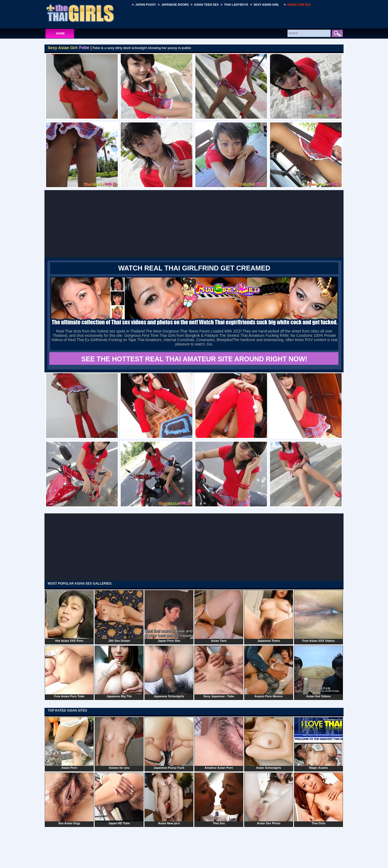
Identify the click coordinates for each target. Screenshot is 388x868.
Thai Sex (219, 799)
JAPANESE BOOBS (175, 5)
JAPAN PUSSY (146, 5)
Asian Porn (69, 743)
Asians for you (119, 743)
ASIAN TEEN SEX (206, 5)
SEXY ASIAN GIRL (266, 5)
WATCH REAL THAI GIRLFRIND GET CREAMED (194, 268)
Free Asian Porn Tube (69, 672)
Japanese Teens (269, 616)
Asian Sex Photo (269, 799)
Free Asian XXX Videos (318, 616)
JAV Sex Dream (119, 616)
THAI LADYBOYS (236, 5)
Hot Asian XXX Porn (69, 616)
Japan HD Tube (119, 799)
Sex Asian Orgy (69, 799)
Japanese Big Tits (119, 672)
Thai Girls (318, 799)
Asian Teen (219, 616)
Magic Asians (318, 743)
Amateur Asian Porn (219, 743)
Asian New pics (169, 799)
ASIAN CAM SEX (299, 5)
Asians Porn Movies (269, 672)
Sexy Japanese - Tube (219, 672)
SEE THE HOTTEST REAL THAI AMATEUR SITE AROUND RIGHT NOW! (194, 359)
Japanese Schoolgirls (169, 672)
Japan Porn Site (169, 616)
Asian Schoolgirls (269, 743)
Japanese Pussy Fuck (169, 743)
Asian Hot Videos (318, 672)
